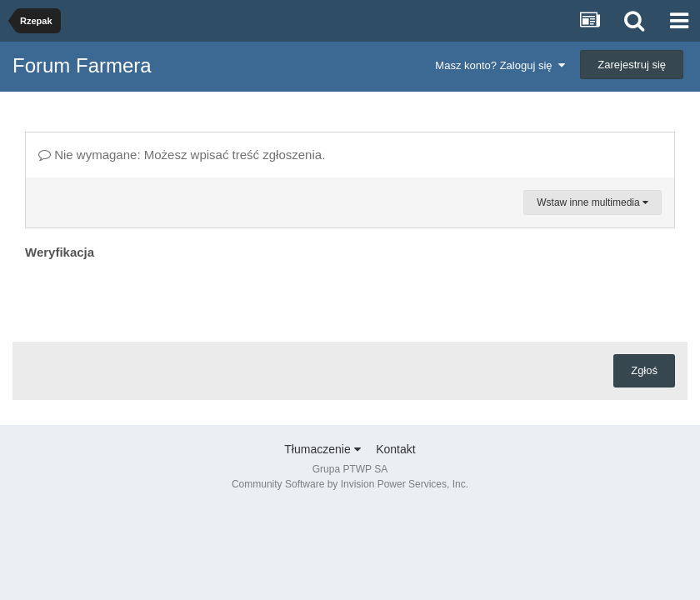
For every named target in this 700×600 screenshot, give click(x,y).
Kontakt (395, 449)
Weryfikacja (60, 252)
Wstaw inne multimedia (592, 202)
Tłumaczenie (322, 449)
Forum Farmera (82, 65)
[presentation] (152, 297)
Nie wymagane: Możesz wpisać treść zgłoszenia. (182, 155)
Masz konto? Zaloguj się (500, 65)
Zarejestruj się (632, 65)
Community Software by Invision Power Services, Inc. (350, 484)
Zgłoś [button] (644, 370)
